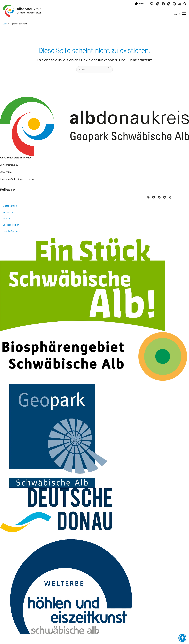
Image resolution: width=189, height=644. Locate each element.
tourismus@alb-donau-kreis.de (17, 179)
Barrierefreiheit (11, 225)
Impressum (9, 212)
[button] (185, 4)
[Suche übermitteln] (109, 67)
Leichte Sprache (12, 231)
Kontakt (7, 219)
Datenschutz (10, 206)
